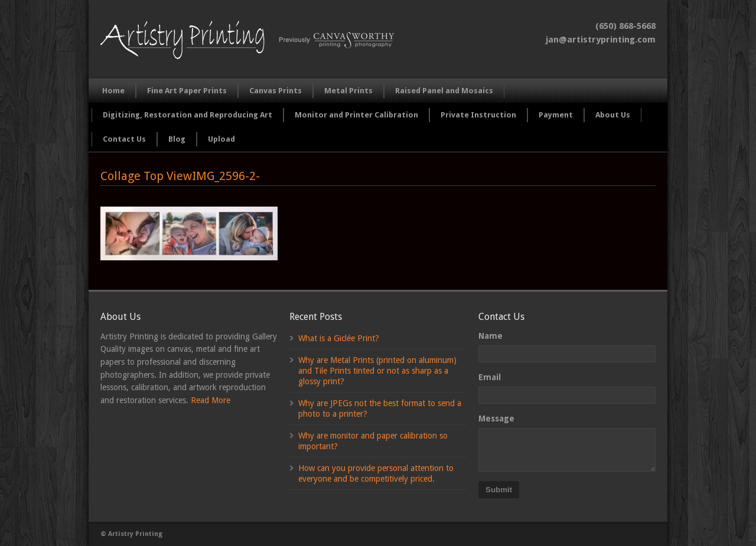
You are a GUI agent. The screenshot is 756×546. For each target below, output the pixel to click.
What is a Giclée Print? (339, 338)
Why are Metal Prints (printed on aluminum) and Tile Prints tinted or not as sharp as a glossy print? (377, 371)
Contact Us (124, 139)
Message (496, 419)
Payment (556, 115)
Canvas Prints (276, 91)
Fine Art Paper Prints (187, 91)
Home (113, 91)
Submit (499, 490)
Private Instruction (478, 115)
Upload (221, 139)
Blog (177, 139)
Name (491, 336)
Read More (211, 400)
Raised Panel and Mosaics (444, 91)
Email (490, 377)
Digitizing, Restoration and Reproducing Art (188, 115)
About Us (613, 115)
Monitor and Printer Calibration (356, 115)
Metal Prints (348, 91)
